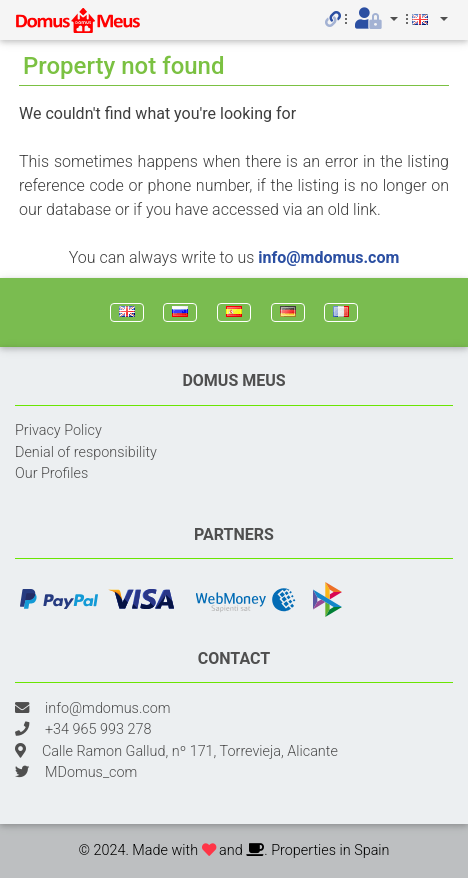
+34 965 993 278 (98, 729)
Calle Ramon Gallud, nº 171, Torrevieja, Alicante (190, 751)
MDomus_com (91, 772)
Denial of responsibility (86, 452)
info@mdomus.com (328, 257)
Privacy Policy (58, 430)
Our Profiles (51, 473)
